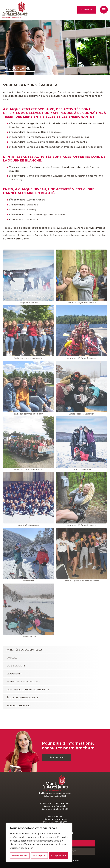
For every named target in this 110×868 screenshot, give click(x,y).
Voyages (12, 658)
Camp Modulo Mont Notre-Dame (28, 690)
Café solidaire (16, 666)
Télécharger (57, 758)
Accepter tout (59, 856)
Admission (87, 10)
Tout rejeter (39, 856)
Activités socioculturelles (25, 650)
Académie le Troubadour (23, 682)
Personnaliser (20, 856)
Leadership (14, 674)
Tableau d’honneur (19, 706)
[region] (39, 843)
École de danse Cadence (23, 698)
